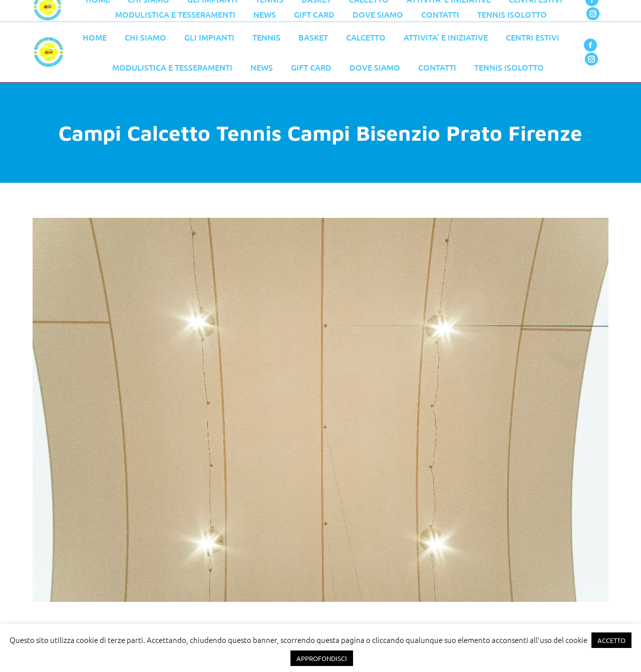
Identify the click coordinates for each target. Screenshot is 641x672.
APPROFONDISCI (322, 658)
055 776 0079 (245, 11)
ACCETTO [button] (611, 640)
